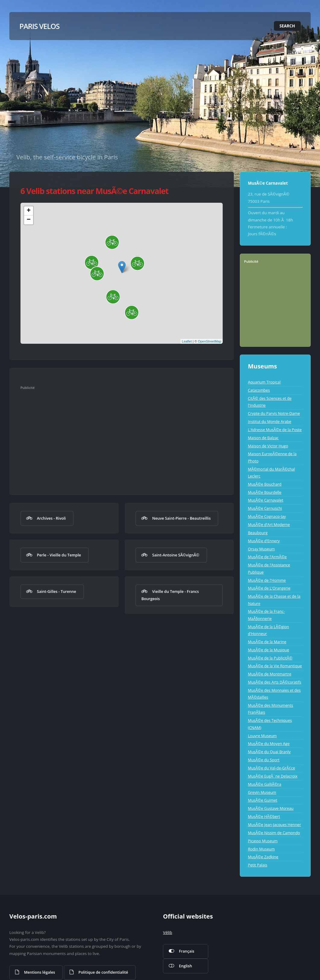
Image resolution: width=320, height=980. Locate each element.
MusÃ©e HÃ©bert (264, 816)
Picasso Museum (263, 841)
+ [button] (29, 211)
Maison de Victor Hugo (268, 446)
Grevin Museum (262, 792)
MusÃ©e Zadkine (263, 857)
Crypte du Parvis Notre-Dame (274, 413)
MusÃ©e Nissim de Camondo (274, 833)
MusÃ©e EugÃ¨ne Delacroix (273, 776)
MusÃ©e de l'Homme (267, 580)
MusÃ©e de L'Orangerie (269, 588)
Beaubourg (258, 533)
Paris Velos (39, 26)
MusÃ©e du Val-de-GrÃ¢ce (271, 768)
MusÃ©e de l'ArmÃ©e (267, 557)
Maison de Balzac (263, 438)
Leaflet (187, 341)
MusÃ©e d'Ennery (264, 541)
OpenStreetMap (210, 341)
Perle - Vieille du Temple (59, 555)
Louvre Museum (262, 736)
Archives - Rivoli (51, 518)
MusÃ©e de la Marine (267, 642)
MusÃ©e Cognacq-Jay (267, 516)
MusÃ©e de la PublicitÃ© (270, 658)
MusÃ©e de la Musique (269, 650)
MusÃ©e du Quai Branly (269, 752)
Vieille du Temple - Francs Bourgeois (170, 595)
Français (187, 951)
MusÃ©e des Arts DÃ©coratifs (275, 682)
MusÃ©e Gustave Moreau (271, 808)
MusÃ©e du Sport (264, 760)
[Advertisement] (117, 437)
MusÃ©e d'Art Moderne (269, 524)
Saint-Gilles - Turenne (56, 591)
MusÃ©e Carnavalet (266, 500)
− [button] (29, 220)
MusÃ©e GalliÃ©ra (265, 784)
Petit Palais (258, 865)
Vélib (168, 932)
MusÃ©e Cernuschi (265, 508)
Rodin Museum (261, 849)
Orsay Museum (261, 549)
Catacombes (259, 390)
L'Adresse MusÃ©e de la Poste (275, 430)
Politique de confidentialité (103, 972)
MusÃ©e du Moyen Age (269, 744)
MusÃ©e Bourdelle (265, 492)
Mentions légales (40, 972)
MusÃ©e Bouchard (265, 484)
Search (287, 26)
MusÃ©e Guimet (263, 800)
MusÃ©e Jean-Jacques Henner (275, 825)
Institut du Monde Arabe (270, 421)
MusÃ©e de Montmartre (270, 674)
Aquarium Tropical (264, 382)
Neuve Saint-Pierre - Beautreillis (181, 518)
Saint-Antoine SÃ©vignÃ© (176, 555)
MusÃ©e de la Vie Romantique (275, 666)
